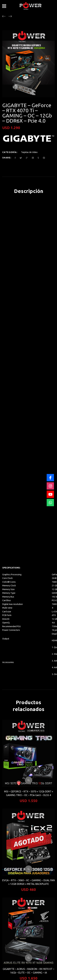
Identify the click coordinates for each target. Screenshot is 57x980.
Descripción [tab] (29, 191)
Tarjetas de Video (29, 152)
